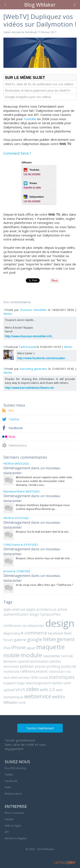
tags (21, 683)
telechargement (38, 683)
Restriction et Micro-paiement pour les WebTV (38, 90)
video (32, 689)
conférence (12, 626)
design (60, 623)
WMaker (11, 702)
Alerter (8, 314)
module (31, 655)
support (10, 683)
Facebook (16, 428)
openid (23, 661)
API (7, 832)
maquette (51, 647)
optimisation (39, 661)
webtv (59, 697)
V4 (17, 690)
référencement (34, 671)
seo (14, 677)
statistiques (62, 677)
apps (31, 609)
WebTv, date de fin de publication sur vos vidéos (39, 84)
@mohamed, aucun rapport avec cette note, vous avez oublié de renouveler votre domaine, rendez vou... (44, 481)
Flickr (12, 437)
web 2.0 (47, 689)
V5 (23, 690)
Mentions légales (16, 838)
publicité (69, 666)
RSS (11, 410)
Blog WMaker (40, 5)
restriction (57, 672)
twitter (57, 683)
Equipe (9, 819)
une (67, 683)
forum (8, 640)
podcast (27, 666)
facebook (56, 633)
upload (9, 690)
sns (35, 677)
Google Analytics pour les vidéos (28, 97)
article (62, 609)
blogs (34, 614)
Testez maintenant (40, 728)
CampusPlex (50, 614)
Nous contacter (15, 813)
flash (68, 633)
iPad (7, 648)
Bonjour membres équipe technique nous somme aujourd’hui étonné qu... (43, 507)
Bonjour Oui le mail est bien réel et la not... (43, 532)
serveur (24, 677)
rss (68, 671)
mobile (12, 655)
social (44, 677)
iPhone (18, 647)
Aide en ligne (13, 825)
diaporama (12, 633)
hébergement (59, 639)
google (35, 639)
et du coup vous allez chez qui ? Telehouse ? (44, 585)
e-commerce (34, 633)
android (19, 609)
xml (22, 702)
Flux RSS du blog (15, 768)
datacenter (36, 626)
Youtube (30, 119)
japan (31, 648)
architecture (46, 609)
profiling (53, 666)
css (24, 626)
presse (40, 666)
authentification (16, 614)
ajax (7, 609)
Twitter (14, 419)
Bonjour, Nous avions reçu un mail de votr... (44, 558)
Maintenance (18, 445)
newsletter (52, 656)
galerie (20, 640)
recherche (11, 672)
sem (7, 677)
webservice (38, 696)
